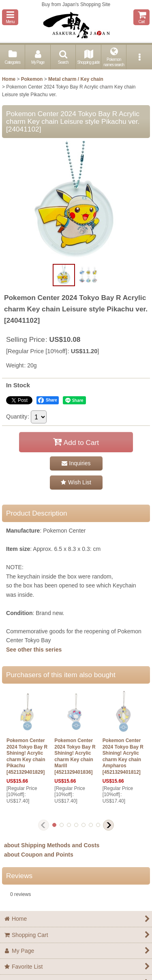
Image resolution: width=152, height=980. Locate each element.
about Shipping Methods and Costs (52, 845)
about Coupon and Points (39, 855)
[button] (10, 17)
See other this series (34, 650)
